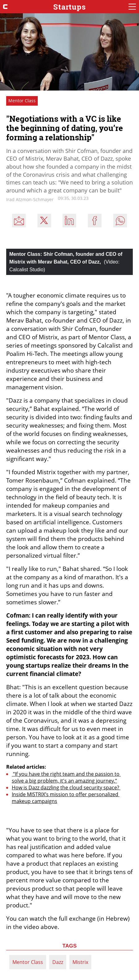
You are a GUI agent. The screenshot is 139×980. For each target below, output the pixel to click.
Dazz (58, 962)
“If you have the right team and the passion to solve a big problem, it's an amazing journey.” (66, 777)
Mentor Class (28, 962)
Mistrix (80, 962)
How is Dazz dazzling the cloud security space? (66, 788)
